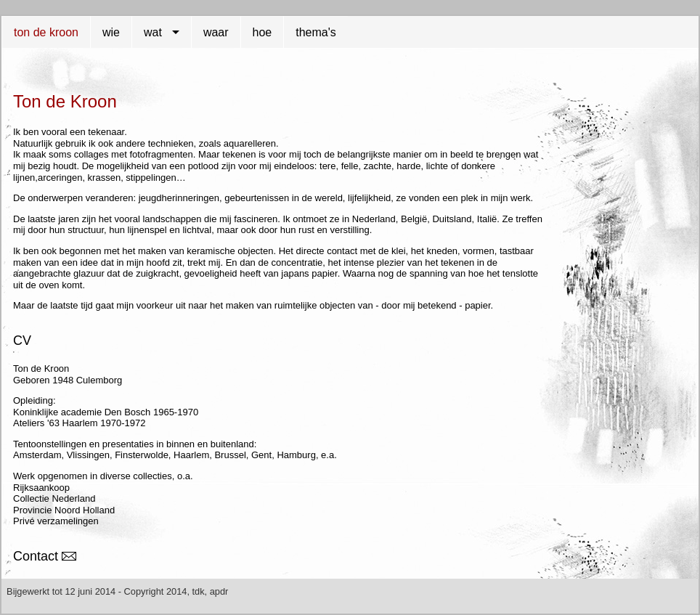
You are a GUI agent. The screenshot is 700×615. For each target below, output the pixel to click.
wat (153, 32)
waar (216, 32)
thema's (316, 32)
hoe (262, 32)
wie (111, 32)
